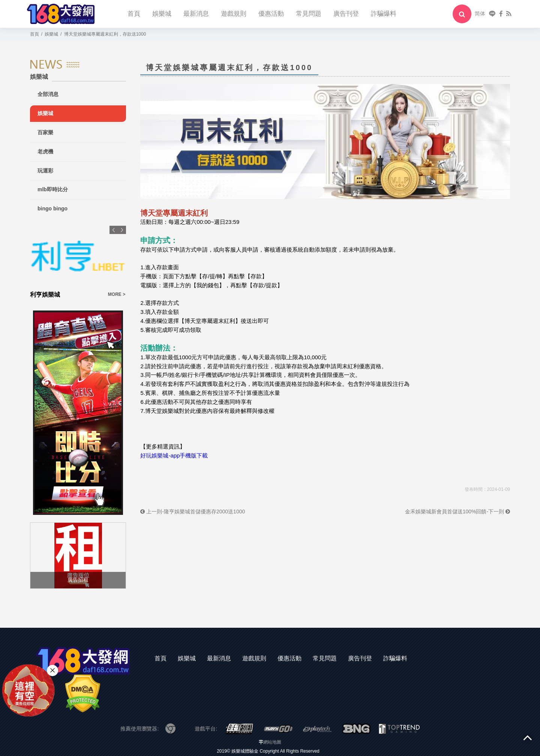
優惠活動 (271, 14)
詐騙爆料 (384, 14)
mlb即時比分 (53, 189)
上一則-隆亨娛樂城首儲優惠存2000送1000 (193, 511)
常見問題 (309, 14)
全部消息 (48, 94)
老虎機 (45, 151)
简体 (480, 13)
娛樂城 (162, 14)
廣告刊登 (346, 14)
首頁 (134, 14)
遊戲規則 (234, 14)
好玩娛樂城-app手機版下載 (174, 455)
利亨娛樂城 (45, 295)
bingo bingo (52, 208)
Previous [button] (114, 230)
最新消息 (196, 14)
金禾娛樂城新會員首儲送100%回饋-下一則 (457, 511)
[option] (78, 262)
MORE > (117, 294)
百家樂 (45, 132)
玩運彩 (45, 171)
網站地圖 (272, 742)
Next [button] (122, 230)
